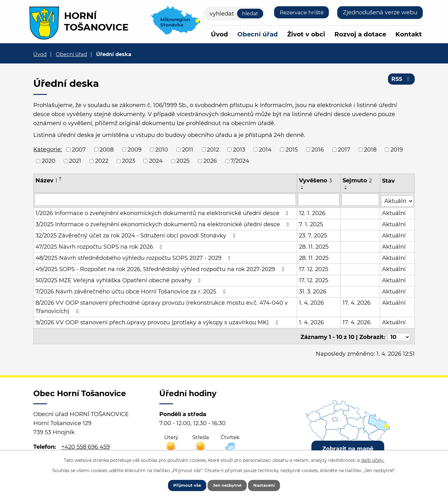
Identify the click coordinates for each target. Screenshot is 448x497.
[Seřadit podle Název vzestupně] (61, 178)
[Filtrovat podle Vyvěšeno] (319, 199)
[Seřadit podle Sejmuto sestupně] (346, 189)
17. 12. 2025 (314, 268)
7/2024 (240, 161)
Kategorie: (48, 149)
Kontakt (409, 34)
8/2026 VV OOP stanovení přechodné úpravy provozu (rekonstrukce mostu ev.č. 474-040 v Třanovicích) (162, 306)
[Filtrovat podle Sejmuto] (361, 199)
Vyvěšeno (316, 181)
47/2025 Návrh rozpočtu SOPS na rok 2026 (100, 246)
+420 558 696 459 (86, 444)
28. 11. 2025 (314, 246)
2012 (213, 149)
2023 (128, 161)
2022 (102, 161)
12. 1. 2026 (313, 212)
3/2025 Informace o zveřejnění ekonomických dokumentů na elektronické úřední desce (163, 223)
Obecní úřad (258, 34)
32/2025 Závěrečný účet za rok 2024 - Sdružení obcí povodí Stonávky (137, 234)
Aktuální (394, 212)
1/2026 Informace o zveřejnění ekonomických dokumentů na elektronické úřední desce (163, 212)
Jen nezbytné (227, 485)
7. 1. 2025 (311, 223)
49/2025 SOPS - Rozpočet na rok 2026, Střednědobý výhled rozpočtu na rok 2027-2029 (161, 268)
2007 (79, 149)
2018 (370, 149)
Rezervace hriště (300, 12)
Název (46, 181)
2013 (239, 149)
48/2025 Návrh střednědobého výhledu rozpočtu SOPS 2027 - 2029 (134, 257)
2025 (183, 161)
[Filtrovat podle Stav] (397, 199)
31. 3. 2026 (313, 290)
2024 (156, 161)
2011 (188, 149)
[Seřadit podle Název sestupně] (61, 180)
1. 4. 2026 (312, 302)
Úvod (219, 34)
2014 (265, 149)
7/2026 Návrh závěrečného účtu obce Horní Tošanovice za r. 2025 (132, 290)
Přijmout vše (183, 485)
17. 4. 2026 (357, 302)
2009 (135, 149)
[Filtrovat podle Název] (165, 199)
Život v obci (306, 34)
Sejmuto (357, 181)
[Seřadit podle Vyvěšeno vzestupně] (303, 186)
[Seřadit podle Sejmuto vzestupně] (346, 186)
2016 (318, 149)
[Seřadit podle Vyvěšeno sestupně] (303, 189)
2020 (49, 161)
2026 (210, 161)
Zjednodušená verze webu (380, 12)
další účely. (373, 459)
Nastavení (268, 485)
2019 (397, 149)
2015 (292, 149)
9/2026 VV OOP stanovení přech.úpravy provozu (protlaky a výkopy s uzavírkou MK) (158, 321)
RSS (401, 80)
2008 (107, 149)
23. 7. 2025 (313, 234)
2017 (344, 149)
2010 (162, 149)
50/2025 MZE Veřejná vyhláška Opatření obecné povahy (119, 279)
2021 (75, 161)
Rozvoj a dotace (360, 34)
